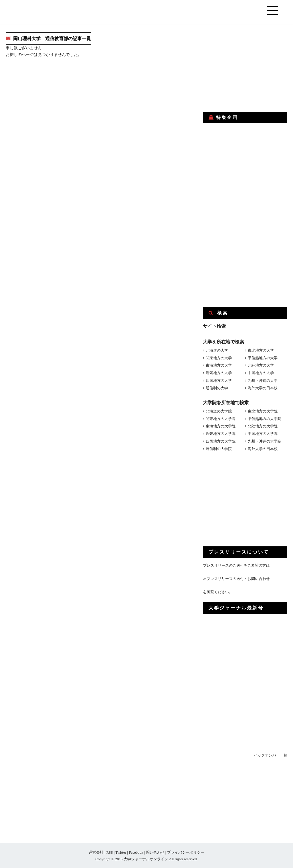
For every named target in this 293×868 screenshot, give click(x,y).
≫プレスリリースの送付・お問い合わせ (236, 579)
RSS (109, 852)
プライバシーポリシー (186, 852)
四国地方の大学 (219, 381)
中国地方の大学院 (263, 434)
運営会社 (96, 852)
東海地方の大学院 (221, 426)
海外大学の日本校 (263, 388)
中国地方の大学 (261, 373)
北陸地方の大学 (261, 365)
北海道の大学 (217, 350)
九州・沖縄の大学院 (265, 441)
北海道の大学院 (219, 411)
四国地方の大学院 (221, 441)
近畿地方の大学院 (221, 434)
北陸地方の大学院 (263, 426)
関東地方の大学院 (221, 419)
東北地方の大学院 (263, 411)
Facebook (136, 852)
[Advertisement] (246, 68)
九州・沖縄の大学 (263, 381)
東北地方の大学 (261, 350)
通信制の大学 (217, 388)
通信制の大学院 (219, 449)
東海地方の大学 (219, 365)
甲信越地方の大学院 (265, 419)
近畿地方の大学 (219, 373)
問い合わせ (155, 852)
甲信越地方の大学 (263, 358)
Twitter (121, 852)
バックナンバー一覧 (271, 755)
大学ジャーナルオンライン (146, 859)
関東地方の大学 (219, 358)
